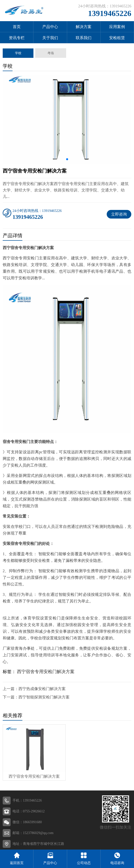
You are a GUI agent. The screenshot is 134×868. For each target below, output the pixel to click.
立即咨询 (119, 214)
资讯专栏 (17, 38)
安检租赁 (117, 38)
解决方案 (84, 27)
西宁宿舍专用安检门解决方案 (46, 672)
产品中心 (50, 27)
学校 (18, 53)
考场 (51, 53)
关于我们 (50, 38)
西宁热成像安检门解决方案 (42, 689)
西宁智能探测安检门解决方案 (44, 697)
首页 (17, 27)
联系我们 (84, 38)
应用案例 (117, 27)
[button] (67, 159)
